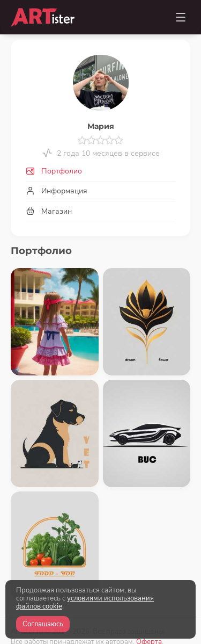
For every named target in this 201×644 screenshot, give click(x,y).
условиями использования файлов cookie (85, 602)
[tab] (100, 172)
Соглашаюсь (43, 624)
